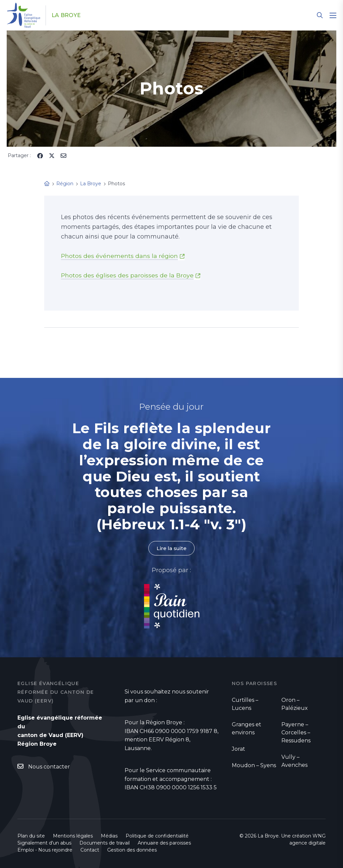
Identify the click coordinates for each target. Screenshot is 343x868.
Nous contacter (49, 767)
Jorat (238, 749)
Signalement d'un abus (44, 843)
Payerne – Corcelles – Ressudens (296, 733)
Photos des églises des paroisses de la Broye (128, 275)
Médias (109, 836)
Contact (90, 850)
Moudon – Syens (254, 766)
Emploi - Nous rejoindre (45, 850)
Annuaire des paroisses (164, 843)
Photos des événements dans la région (120, 256)
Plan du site (31, 836)
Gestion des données (132, 850)
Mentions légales (73, 836)
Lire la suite (171, 548)
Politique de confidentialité (157, 836)
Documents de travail (105, 843)
